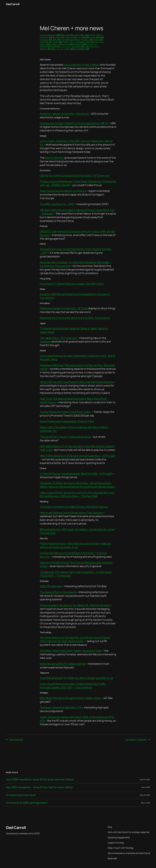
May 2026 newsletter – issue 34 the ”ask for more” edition (40, 787)
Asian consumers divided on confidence (63, 191)
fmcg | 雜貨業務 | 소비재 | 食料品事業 (91, 37)
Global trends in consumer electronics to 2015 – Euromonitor (75, 318)
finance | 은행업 (71, 37)
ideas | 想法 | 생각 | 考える (71, 40)
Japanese (46, 342)
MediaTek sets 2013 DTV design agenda (63, 664)
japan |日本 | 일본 (46, 42)
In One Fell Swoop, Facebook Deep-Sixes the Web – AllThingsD (76, 474)
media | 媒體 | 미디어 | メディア (64, 42)
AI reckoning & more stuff (21, 795)
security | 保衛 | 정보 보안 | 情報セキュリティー (80, 44)
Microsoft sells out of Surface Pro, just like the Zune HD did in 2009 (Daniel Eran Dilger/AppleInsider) (75, 639)
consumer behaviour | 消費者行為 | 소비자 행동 (57, 35)
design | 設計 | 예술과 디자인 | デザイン (89, 35)
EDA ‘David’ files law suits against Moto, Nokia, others (70, 698)
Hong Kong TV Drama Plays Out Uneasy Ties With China (72, 284)
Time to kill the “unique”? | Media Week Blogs (65, 437)
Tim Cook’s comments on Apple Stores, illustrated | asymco (74, 507)
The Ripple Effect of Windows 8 (58, 592)
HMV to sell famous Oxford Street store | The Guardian (71, 513)
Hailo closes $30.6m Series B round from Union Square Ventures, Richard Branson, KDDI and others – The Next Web (77, 494)
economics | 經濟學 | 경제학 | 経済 (52, 37)
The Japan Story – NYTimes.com (58, 338)
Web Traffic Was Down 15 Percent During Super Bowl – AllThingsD (78, 456)
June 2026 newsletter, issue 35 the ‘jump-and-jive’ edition (40, 780)
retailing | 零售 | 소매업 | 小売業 (51, 44)
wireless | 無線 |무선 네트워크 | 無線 (77, 49)
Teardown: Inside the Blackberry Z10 (61, 707)
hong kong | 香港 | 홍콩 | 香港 (50, 40)
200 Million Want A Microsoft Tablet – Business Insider (71, 651)
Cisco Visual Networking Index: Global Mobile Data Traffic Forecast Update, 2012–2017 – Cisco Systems (73, 686)
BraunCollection (55, 158)
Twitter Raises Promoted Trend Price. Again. (65, 412)
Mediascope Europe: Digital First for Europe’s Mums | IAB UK (74, 123)
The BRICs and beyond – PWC (57, 204)
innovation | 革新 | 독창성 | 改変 (92, 40)
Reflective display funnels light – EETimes (64, 308)
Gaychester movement (136, 739)
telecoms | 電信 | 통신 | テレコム (51, 49)
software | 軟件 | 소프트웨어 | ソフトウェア (55, 46)
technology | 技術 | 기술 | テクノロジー (86, 46)
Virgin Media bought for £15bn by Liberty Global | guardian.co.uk (77, 678)
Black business (16, 739)
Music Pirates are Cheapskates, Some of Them (67, 421)
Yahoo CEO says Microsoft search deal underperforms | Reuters (77, 382)
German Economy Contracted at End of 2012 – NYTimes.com (75, 176)
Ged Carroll (13, 4)
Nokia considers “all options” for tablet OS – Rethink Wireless (75, 605)
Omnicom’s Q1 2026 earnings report (27, 803)
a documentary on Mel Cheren (81, 65)
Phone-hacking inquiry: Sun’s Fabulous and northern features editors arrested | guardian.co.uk (75, 545)
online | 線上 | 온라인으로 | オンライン (90, 42)
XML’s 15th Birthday (51, 586)
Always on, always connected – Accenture (64, 114)
